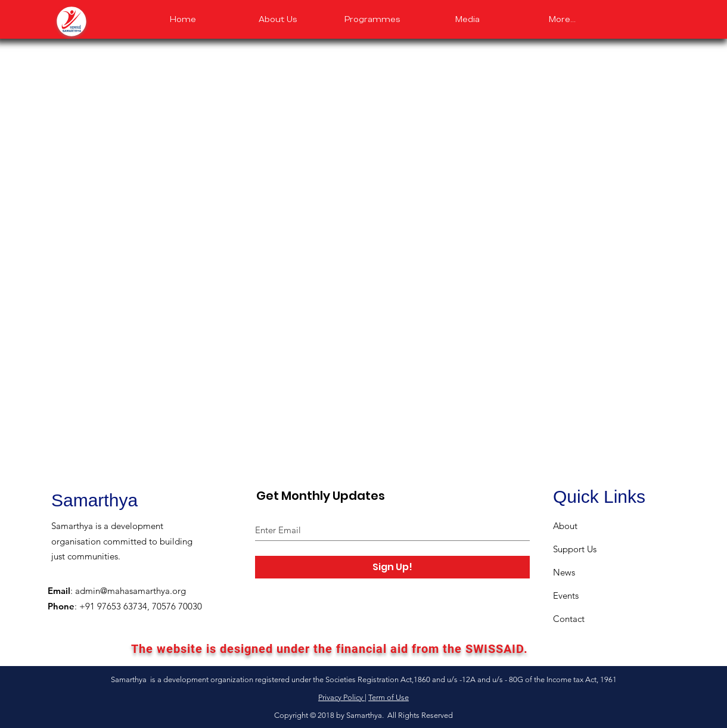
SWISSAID (495, 649)
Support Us (575, 549)
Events (566, 595)
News (564, 572)
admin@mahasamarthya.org (131, 591)
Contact (569, 619)
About (565, 526)
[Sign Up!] (392, 567)
